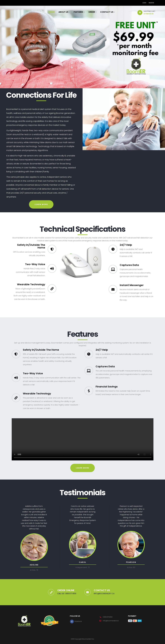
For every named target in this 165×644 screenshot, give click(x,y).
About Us (64, 12)
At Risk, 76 (34, 570)
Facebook (76, 621)
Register (151, 3)
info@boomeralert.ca (104, 594)
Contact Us (108, 12)
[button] (145, 13)
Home (52, 12)
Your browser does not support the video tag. (83, 439)
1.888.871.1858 (70, 594)
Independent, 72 (83, 567)
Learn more (41, 204)
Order (92, 12)
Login (144, 3)
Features (79, 12)
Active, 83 (131, 567)
